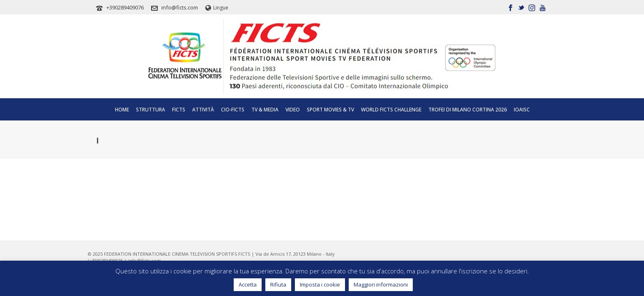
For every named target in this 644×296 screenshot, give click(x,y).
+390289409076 (125, 7)
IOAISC (522, 110)
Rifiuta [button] (278, 284)
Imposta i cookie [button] (320, 284)
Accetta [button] (248, 284)
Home (122, 110)
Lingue (217, 8)
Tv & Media (265, 110)
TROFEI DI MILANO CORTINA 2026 (468, 110)
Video (293, 110)
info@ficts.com (180, 7)
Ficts (179, 110)
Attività (203, 110)
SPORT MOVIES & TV (330, 110)
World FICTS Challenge (391, 110)
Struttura (151, 110)
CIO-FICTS (233, 110)
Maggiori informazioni (381, 284)
